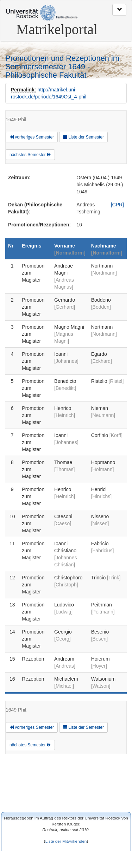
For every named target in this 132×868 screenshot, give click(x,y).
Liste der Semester (83, 137)
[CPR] (117, 205)
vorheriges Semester (32, 137)
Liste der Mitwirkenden (66, 841)
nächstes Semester (30, 155)
